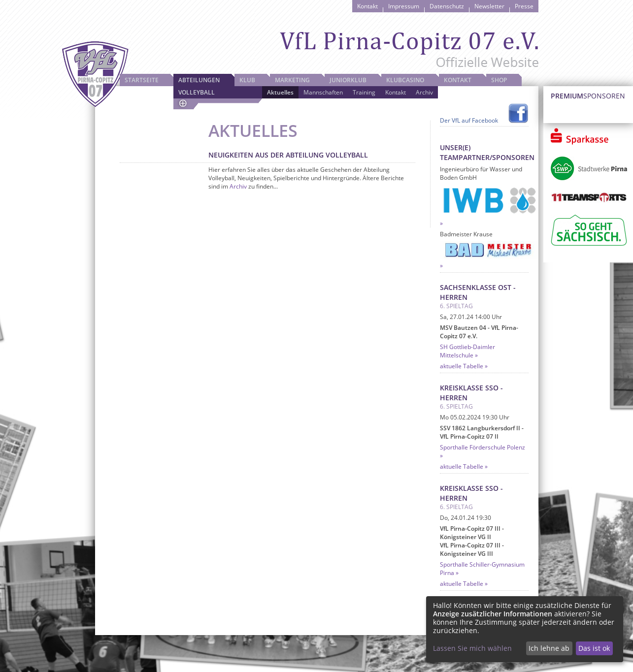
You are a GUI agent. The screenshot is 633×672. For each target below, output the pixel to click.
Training (364, 92)
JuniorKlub (348, 80)
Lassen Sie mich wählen (472, 648)
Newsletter (489, 6)
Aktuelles (280, 92)
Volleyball (197, 92)
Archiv (424, 92)
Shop (499, 80)
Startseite (142, 80)
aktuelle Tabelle (462, 366)
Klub (247, 80)
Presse (524, 6)
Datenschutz (447, 6)
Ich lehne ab (549, 648)
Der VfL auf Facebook (469, 120)
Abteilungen (199, 80)
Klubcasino (405, 80)
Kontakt (367, 6)
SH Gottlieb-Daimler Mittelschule (467, 351)
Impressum (404, 6)
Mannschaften (323, 92)
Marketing (292, 80)
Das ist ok (594, 648)
